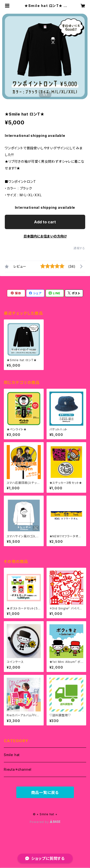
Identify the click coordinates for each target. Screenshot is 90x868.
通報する (79, 248)
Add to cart (45, 222)
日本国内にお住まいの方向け (45, 236)
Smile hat (12, 755)
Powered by (45, 822)
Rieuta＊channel (18, 769)
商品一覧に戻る (45, 793)
